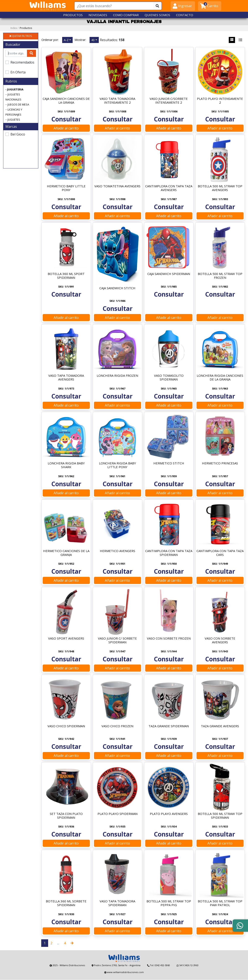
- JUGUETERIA (14, 89)
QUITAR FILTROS (21, 36)
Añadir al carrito (66, 128)
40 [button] (93, 40)
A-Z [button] (66, 40)
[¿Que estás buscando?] (114, 6)
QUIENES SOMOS (157, 15)
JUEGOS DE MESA (18, 104)
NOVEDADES (98, 15)
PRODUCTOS (73, 15)
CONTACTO (185, 15)
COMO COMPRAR (126, 15)
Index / (21, 28)
